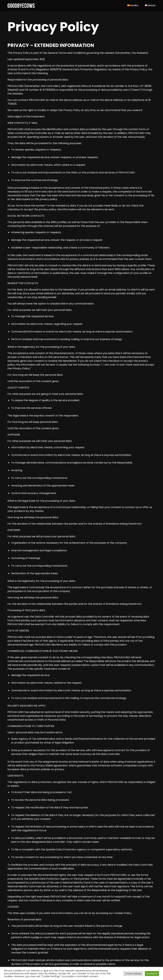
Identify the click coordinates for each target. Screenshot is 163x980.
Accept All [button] (152, 974)
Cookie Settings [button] (133, 974)
